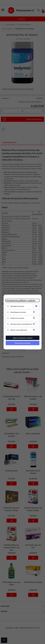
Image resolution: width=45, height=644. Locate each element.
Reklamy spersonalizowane (19, 330)
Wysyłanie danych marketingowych (21, 324)
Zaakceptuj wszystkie (23, 343)
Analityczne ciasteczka (17, 318)
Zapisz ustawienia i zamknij (23, 338)
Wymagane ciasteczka (17, 306)
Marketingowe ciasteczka (18, 312)
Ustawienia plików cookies (20, 300)
